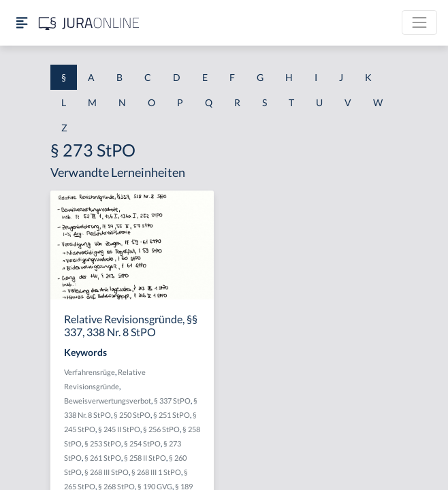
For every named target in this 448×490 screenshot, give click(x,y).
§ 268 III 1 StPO (156, 472)
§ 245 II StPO (119, 429)
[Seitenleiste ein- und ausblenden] (22, 23)
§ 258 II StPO (145, 458)
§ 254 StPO (142, 443)
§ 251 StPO (172, 415)
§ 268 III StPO (107, 472)
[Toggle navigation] (419, 22)
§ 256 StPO (161, 429)
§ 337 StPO (172, 401)
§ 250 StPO (132, 415)
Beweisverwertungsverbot (108, 401)
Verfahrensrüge (90, 372)
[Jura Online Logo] (89, 23)
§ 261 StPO (103, 458)
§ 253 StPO (103, 443)
